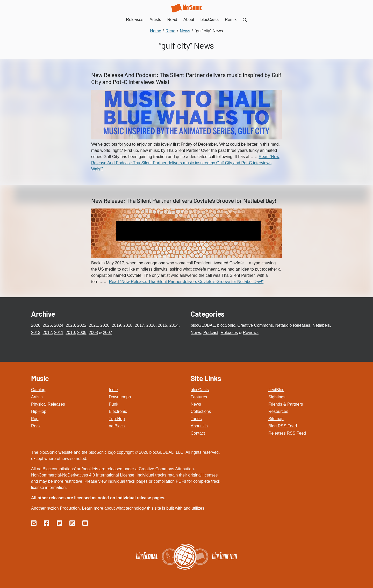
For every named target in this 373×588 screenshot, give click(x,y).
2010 (70, 333)
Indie (113, 390)
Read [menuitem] (172, 20)
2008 (93, 333)
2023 (70, 325)
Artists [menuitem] (155, 20)
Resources (278, 411)
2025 (47, 325)
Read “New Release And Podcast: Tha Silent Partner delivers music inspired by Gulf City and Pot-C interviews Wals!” (185, 163)
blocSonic (226, 325)
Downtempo (120, 397)
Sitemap (276, 419)
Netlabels (321, 325)
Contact (198, 433)
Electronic (118, 411)
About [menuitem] (189, 20)
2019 (116, 325)
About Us (199, 426)
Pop (35, 419)
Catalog (38, 390)
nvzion (53, 508)
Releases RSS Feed (287, 433)
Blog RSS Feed (283, 426)
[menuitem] (245, 20)
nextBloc (276, 390)
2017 (139, 325)
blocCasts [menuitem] (210, 20)
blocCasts (200, 390)
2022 (82, 325)
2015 (162, 325)
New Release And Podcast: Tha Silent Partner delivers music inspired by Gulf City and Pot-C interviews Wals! (186, 78)
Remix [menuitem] (231, 20)
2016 (151, 325)
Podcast (211, 333)
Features (199, 397)
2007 (107, 333)
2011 (59, 333)
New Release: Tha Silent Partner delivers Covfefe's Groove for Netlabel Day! (184, 200)
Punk (113, 404)
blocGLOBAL (203, 325)
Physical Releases (48, 404)
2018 (128, 325)
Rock (36, 426)
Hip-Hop (39, 411)
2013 (36, 333)
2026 (36, 325)
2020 (105, 325)
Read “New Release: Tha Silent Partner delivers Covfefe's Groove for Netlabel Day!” (186, 282)
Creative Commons (255, 325)
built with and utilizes (185, 508)
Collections (201, 411)
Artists (37, 397)
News (196, 333)
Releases (229, 333)
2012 (47, 333)
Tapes (196, 419)
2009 (82, 333)
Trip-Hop (117, 419)
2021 (93, 325)
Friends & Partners (286, 404)
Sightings (277, 397)
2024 (59, 325)
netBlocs (117, 426)
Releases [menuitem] (135, 20)
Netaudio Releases (293, 325)
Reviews (250, 333)
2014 (174, 325)
